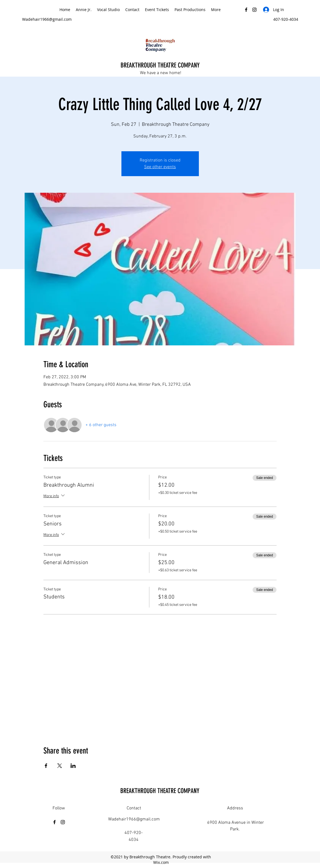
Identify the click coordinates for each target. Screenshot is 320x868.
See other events (160, 167)
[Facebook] (246, 10)
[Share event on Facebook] (46, 766)
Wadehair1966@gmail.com (47, 19)
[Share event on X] (60, 766)
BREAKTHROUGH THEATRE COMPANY (161, 65)
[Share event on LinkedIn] (73, 766)
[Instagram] (254, 10)
